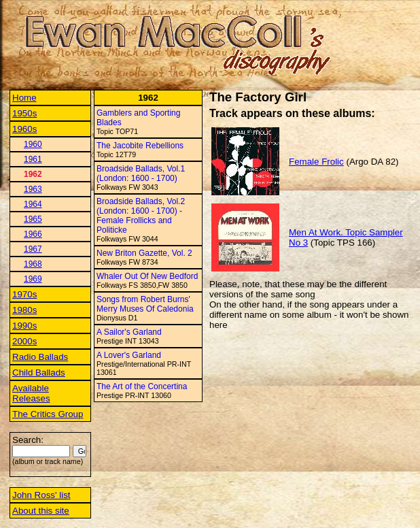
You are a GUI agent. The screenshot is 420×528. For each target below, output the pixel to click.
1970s (24, 294)
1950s (24, 113)
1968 (33, 264)
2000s (24, 341)
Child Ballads (39, 373)
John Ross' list (41, 495)
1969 (33, 279)
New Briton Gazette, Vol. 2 (144, 253)
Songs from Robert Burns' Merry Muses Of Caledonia (145, 304)
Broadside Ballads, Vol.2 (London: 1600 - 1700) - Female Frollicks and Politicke (141, 216)
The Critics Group (48, 414)
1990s (24, 326)
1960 (33, 144)
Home (24, 98)
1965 (33, 219)
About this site (41, 511)
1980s (24, 310)
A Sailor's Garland (129, 332)
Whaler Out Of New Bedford (147, 276)
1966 (33, 234)
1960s (24, 129)
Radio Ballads (40, 357)
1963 (33, 189)
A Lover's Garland (129, 355)
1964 (33, 204)
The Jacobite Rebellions (140, 146)
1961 (33, 159)
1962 (33, 174)
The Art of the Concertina (142, 386)
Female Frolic (316, 162)
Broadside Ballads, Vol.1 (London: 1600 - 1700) (141, 174)
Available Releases (31, 393)
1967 (33, 249)
